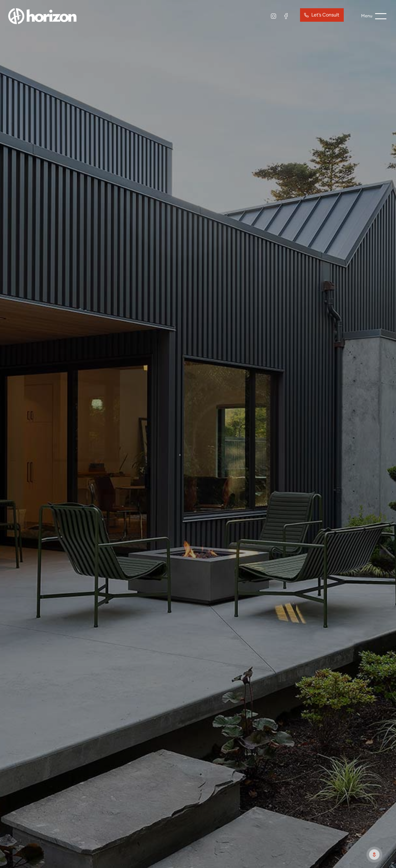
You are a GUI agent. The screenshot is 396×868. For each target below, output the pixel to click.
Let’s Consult (325, 15)
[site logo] (42, 16)
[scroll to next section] (374, 855)
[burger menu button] (374, 16)
